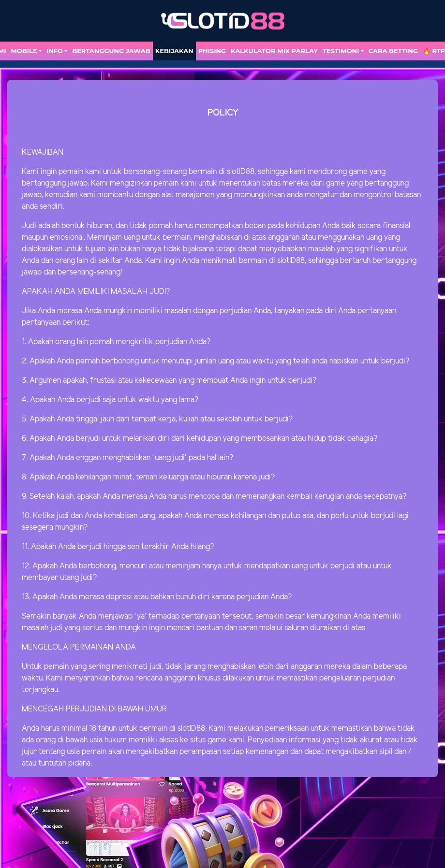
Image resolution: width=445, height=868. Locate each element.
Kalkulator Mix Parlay (274, 51)
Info (55, 51)
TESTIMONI (341, 51)
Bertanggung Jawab (111, 51)
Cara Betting (393, 51)
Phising (212, 51)
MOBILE (24, 51)
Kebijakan (174, 51)
